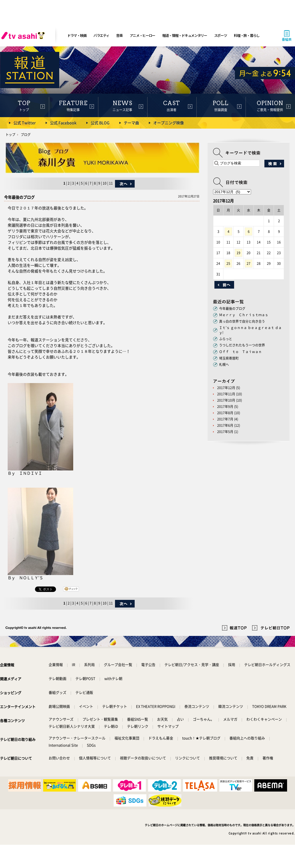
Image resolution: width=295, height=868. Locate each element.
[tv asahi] (24, 35)
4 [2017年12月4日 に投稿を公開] (228, 232)
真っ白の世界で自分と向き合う (242, 321)
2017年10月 (226, 400)
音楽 (119, 35)
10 (105, 183)
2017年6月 (225, 425)
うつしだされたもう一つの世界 (244, 345)
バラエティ (101, 35)
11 (111, 183)
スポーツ (221, 35)
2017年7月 (225, 419)
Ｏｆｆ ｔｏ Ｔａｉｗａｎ (240, 352)
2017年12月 (226, 388)
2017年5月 (225, 432)
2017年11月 (226, 394)
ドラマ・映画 (77, 35)
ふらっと (226, 339)
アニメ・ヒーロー (143, 35)
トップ (10, 135)
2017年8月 (225, 413)
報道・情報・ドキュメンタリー (185, 35)
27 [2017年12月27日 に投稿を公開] (249, 263)
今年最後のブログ (232, 309)
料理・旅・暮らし (247, 35)
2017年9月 (225, 407)
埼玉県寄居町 (229, 358)
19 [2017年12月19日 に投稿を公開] (238, 253)
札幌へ (224, 365)
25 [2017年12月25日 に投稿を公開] (228, 263)
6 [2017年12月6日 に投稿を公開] (249, 232)
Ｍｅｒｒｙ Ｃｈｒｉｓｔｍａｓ (244, 315)
